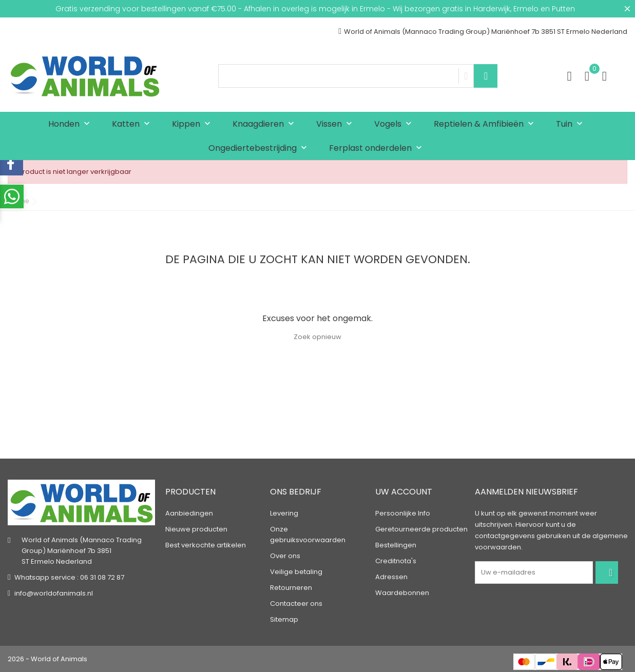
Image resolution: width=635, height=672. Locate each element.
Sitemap (284, 619)
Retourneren (291, 588)
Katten (133, 124)
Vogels (395, 124)
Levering (284, 513)
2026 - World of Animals (47, 659)
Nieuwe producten (196, 529)
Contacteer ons (296, 604)
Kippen (194, 124)
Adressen (391, 577)
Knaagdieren (266, 124)
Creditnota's (396, 561)
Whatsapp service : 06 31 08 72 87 (69, 577)
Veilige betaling (296, 572)
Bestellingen (396, 545)
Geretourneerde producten (421, 529)
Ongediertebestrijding (260, 149)
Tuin (572, 124)
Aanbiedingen (189, 513)
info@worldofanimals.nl (54, 593)
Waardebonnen (402, 593)
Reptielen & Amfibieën (486, 124)
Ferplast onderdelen (378, 149)
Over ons (285, 556)
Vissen (336, 124)
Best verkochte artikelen (206, 545)
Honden (71, 124)
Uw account (404, 492)
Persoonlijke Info (403, 513)
